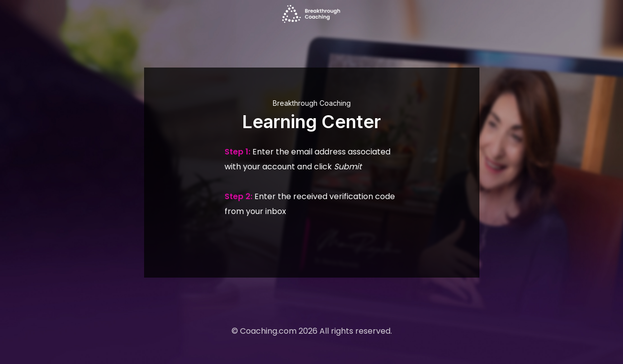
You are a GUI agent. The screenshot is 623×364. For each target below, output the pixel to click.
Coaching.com (268, 331)
